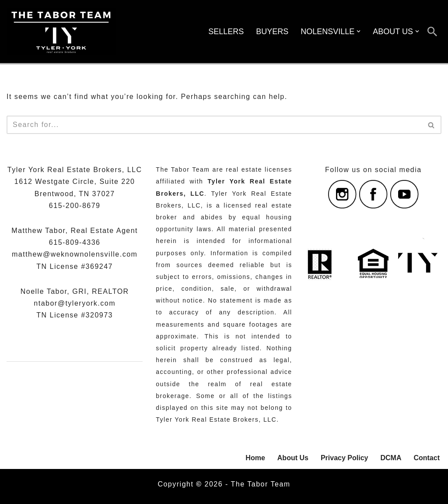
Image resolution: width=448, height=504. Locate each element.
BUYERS (272, 32)
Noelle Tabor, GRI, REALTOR (75, 291)
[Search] (432, 32)
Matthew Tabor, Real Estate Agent (75, 231)
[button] (359, 31)
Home (255, 458)
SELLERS (226, 32)
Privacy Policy (345, 458)
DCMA (391, 458)
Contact (427, 458)
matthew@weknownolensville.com (75, 254)
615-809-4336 (75, 242)
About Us (293, 458)
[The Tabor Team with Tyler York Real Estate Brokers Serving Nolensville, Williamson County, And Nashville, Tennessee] (61, 32)
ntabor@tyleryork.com (75, 303)
